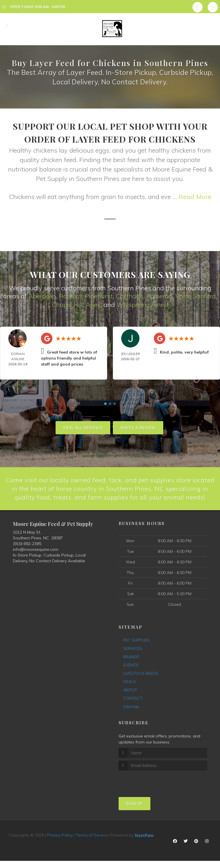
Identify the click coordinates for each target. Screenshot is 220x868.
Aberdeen (42, 296)
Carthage (129, 296)
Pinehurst (99, 296)
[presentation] (149, 790)
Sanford (204, 296)
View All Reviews (83, 427)
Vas (181, 296)
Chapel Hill (67, 304)
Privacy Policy (60, 844)
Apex (93, 304)
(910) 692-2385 (27, 553)
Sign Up (134, 812)
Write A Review (138, 427)
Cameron (159, 296)
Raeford (70, 296)
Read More (195, 197)
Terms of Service (92, 844)
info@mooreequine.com (36, 559)
